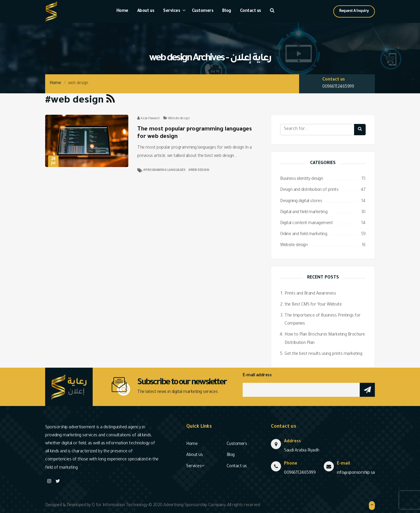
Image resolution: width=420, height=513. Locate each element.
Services (172, 11)
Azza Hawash (150, 119)
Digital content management (307, 224)
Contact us (251, 11)
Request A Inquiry (354, 11)
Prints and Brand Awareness (310, 294)
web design (200, 170)
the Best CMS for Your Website (313, 305)
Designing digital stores (301, 202)
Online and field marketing (304, 235)
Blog (226, 11)
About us (146, 11)
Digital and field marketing (304, 213)
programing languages (165, 170)
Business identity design (301, 179)
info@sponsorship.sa (356, 473)
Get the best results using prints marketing (323, 354)
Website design (179, 119)
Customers (203, 11)
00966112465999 (338, 87)
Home (122, 11)
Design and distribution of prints (309, 190)
